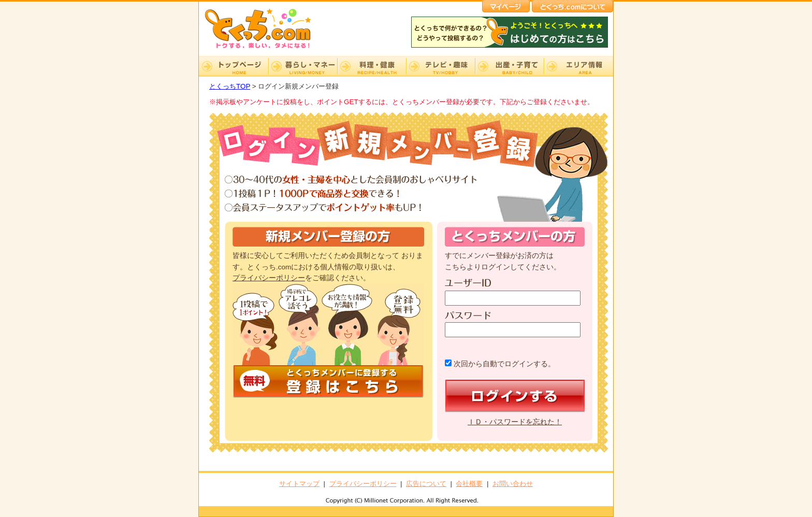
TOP (234, 66)
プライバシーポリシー (269, 278)
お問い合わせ (513, 484)
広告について (426, 484)
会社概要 (469, 484)
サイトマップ (299, 484)
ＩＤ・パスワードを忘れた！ (515, 422)
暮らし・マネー (303, 66)
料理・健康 (372, 66)
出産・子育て (509, 66)
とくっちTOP (230, 86)
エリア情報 (578, 66)
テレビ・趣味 (440, 66)
